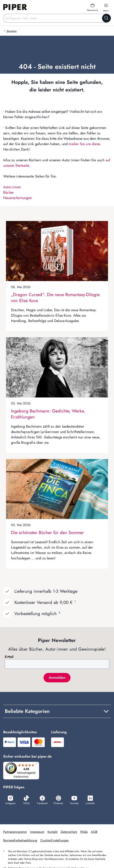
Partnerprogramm (15, 832)
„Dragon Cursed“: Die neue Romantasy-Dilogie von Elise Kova (55, 297)
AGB (94, 832)
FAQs (84, 832)
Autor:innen (12, 187)
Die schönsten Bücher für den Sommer (47, 532)
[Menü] (37, 764)
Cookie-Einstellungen (55, 840)
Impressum (37, 832)
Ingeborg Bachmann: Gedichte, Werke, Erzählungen (48, 414)
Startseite (12, 31)
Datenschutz (69, 832)
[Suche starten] (106, 18)
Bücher (8, 192)
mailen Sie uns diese (84, 144)
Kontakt (53, 832)
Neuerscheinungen (18, 198)
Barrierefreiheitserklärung (20, 840)
